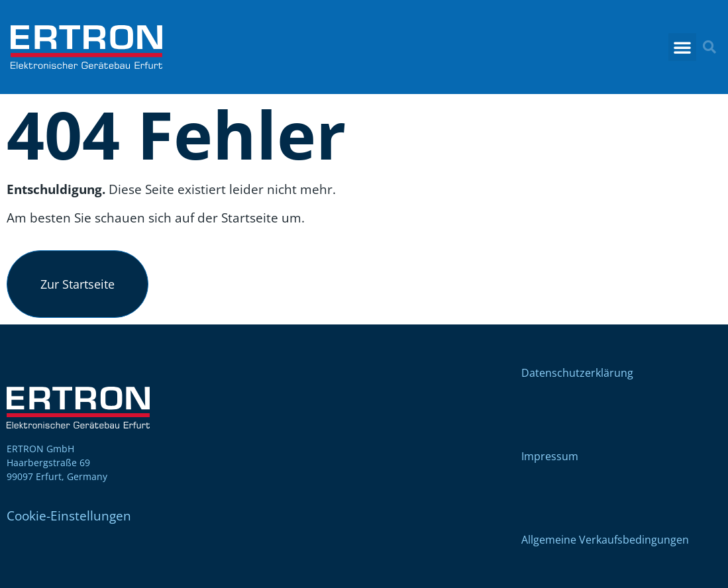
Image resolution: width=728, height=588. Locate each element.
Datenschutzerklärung (577, 373)
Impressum (550, 456)
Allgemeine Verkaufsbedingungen (605, 540)
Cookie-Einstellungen (69, 516)
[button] (682, 47)
